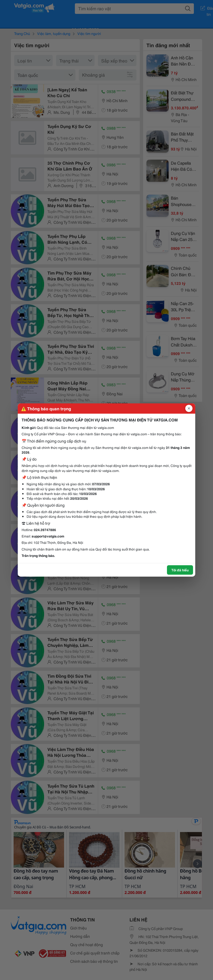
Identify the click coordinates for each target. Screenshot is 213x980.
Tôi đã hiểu (180, 570)
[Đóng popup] (189, 408)
